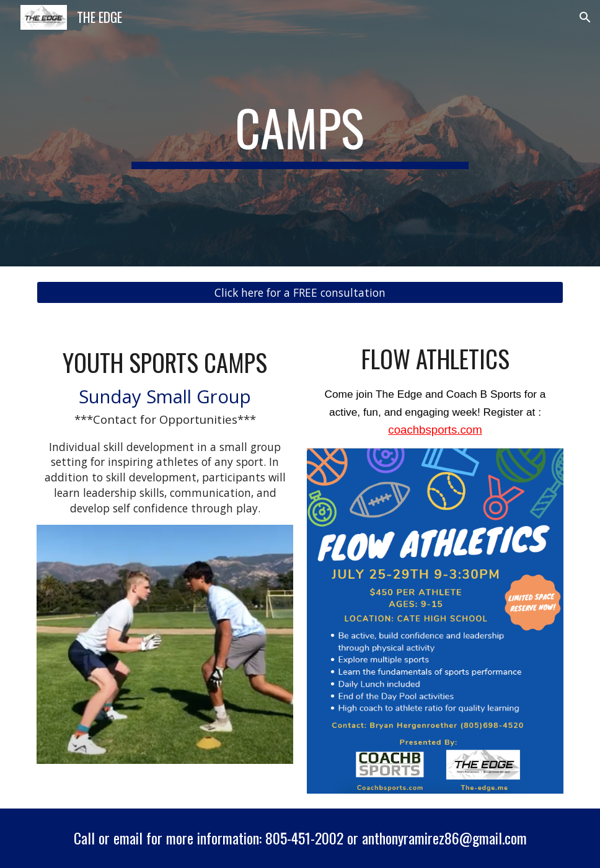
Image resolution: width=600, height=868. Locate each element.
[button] (585, 17)
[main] (300, 133)
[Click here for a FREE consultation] (300, 293)
